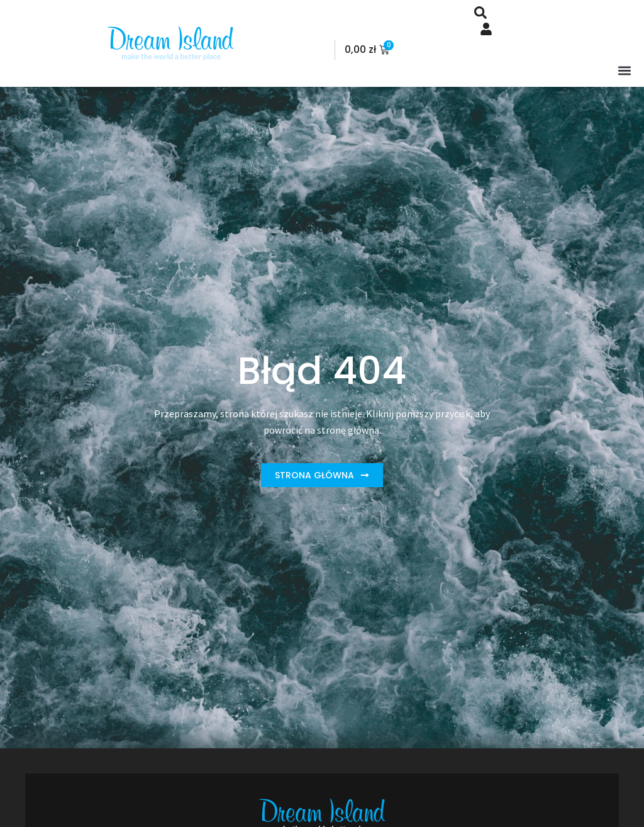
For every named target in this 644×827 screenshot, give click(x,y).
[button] (624, 70)
